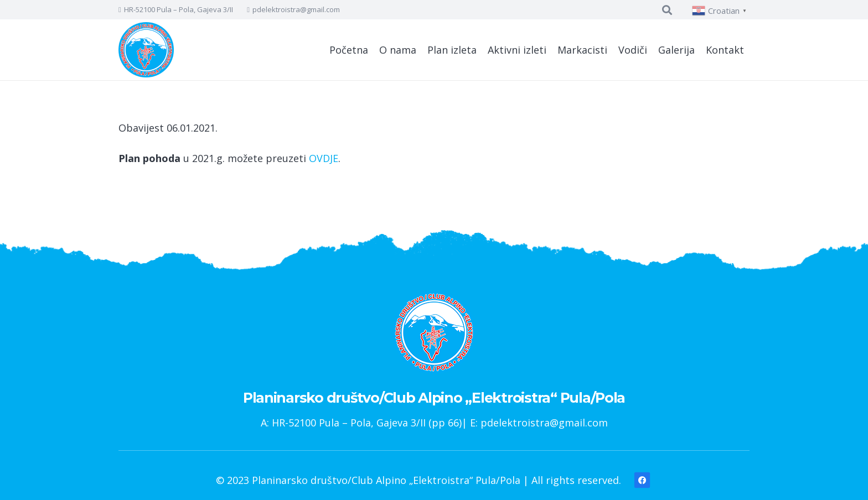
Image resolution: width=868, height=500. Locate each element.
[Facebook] (642, 480)
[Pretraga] (667, 10)
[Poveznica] (146, 50)
